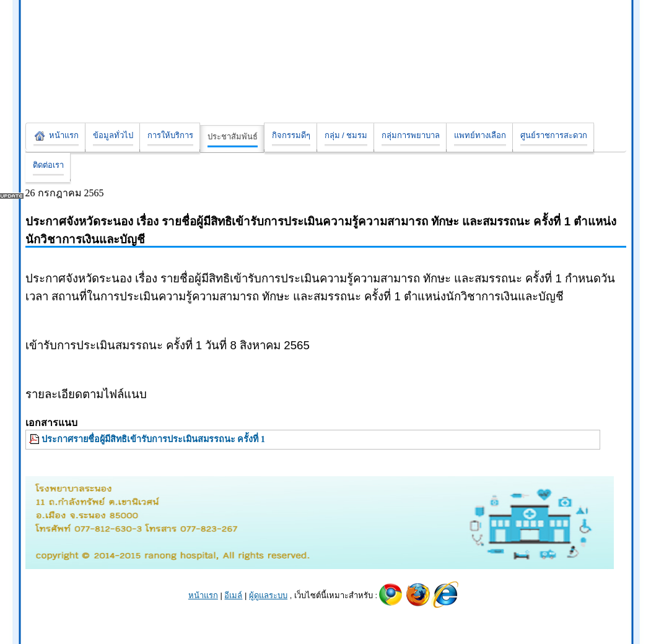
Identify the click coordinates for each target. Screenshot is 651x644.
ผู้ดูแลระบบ (268, 595)
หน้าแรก (203, 595)
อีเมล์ (233, 595)
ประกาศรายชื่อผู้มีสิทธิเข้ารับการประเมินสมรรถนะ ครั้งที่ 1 (153, 439)
